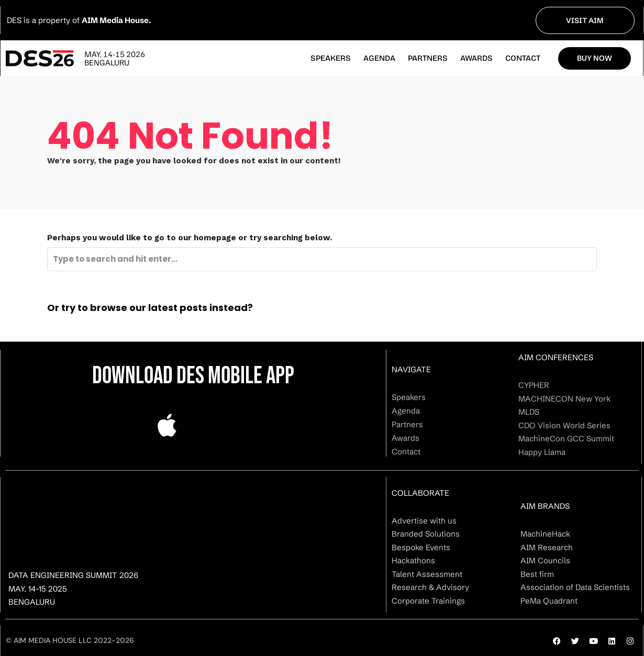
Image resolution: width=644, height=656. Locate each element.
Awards (476, 58)
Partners (428, 58)
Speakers (331, 58)
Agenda (379, 58)
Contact (523, 58)
